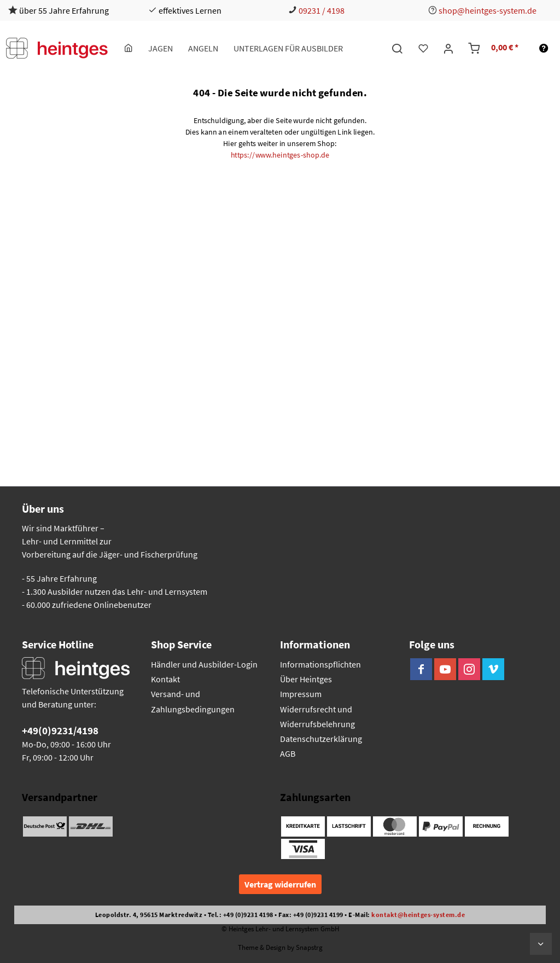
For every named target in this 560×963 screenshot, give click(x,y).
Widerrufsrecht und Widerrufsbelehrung (317, 717)
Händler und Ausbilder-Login (204, 664)
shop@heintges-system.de (488, 10)
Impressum (301, 694)
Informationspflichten (320, 664)
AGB (288, 753)
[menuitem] (129, 48)
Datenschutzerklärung (321, 739)
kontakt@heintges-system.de (418, 915)
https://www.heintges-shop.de (280, 155)
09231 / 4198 (322, 10)
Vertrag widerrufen (280, 884)
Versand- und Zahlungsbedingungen (193, 701)
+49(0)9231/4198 (60, 730)
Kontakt (165, 679)
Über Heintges (306, 679)
